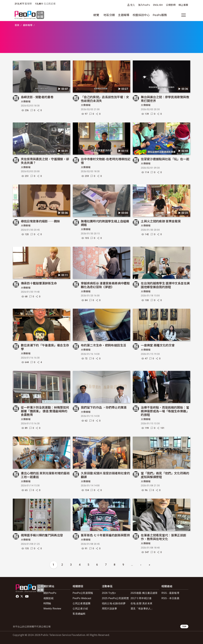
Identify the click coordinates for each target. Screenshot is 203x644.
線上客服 (183, 5)
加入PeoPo (144, 5)
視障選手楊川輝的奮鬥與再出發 (42, 535)
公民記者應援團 (82, 603)
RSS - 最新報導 (170, 593)
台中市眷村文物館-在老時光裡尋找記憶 (106, 161)
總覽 (96, 15)
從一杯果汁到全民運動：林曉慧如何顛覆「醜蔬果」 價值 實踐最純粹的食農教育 (45, 411)
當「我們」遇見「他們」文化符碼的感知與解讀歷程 (165, 475)
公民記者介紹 (80, 609)
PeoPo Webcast (82, 598)
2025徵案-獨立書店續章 (144, 593)
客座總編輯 (79, 614)
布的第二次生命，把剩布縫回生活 (103, 345)
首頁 (17, 25)
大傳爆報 (26, 102)
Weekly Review (52, 609)
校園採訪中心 (141, 15)
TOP (184, 626)
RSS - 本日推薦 (170, 598)
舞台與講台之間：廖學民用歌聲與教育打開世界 (165, 99)
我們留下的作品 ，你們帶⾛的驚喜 (104, 407)
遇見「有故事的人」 (142, 609)
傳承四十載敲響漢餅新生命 (39, 283)
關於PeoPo (50, 593)
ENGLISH (158, 5)
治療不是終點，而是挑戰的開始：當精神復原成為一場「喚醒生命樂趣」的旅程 (165, 411)
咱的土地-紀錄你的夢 (114, 603)
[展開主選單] (184, 15)
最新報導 (28, 25)
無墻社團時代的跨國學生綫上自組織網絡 (105, 223)
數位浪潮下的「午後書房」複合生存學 (45, 347)
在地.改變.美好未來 (142, 603)
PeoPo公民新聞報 (83, 593)
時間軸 (47, 603)
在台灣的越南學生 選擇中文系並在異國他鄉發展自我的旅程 (165, 285)
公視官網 (171, 5)
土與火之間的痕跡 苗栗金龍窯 (161, 221)
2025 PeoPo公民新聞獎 (115, 598)
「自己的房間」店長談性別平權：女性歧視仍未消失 (105, 99)
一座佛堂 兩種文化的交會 (158, 345)
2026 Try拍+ (109, 593)
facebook (18, 596)
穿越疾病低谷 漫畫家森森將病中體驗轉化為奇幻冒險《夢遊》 (105, 285)
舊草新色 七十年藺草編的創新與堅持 (105, 535)
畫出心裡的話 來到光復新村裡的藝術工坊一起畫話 (45, 475)
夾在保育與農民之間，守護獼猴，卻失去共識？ (45, 161)
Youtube (27, 596)
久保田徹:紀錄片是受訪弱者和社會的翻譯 (105, 475)
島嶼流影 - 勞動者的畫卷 (37, 97)
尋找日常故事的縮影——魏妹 (40, 221)
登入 (133, 5)
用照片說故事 (110, 609)
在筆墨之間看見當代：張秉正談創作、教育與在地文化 (163, 537)
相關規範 (49, 598)
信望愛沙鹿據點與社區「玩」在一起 (165, 159)
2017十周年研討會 (141, 598)
